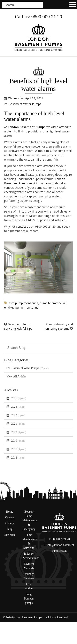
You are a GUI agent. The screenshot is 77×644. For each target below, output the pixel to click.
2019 (19, 441)
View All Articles (17, 377)
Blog (10, 529)
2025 (19, 398)
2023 (18, 407)
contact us (23, 226)
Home (10, 512)
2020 (19, 432)
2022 (18, 415)
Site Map (10, 535)
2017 (19, 449)
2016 (18, 458)
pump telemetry (50, 303)
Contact (10, 517)
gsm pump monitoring (23, 303)
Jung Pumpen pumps (29, 599)
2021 (19, 424)
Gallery (10, 523)
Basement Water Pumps (31, 368)
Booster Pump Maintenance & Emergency (30, 520)
